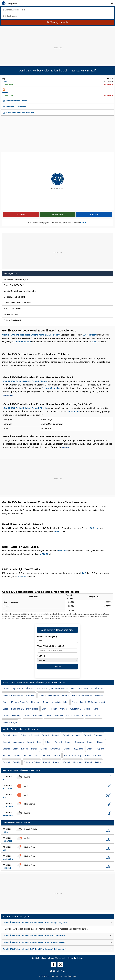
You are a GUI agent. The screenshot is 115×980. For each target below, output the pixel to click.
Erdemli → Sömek (93, 756)
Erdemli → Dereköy (12, 762)
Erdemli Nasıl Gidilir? (13, 320)
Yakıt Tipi (42, 656)
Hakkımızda (71, 958)
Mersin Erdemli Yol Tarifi (14, 297)
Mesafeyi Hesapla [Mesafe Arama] (58, 22)
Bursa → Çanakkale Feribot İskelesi (87, 689)
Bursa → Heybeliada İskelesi (55, 702)
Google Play (57, 971)
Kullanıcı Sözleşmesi (56, 958)
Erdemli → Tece (34, 742)
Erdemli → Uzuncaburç (13, 742)
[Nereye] (57, 16)
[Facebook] (54, 964)
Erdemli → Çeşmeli (96, 742)
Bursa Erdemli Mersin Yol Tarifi (17, 303)
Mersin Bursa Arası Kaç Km (16, 279)
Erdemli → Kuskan (52, 762)
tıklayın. (65, 447)
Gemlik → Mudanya (54, 716)
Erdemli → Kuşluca (95, 749)
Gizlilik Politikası (39, 958)
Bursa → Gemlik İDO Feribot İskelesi (88, 702)
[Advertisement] (57, 44)
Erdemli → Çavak (32, 756)
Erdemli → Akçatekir (72, 735)
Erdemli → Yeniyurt (53, 742)
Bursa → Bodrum (94, 716)
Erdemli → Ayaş (10, 735)
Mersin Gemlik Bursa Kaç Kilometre (20, 291)
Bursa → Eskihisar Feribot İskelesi (88, 695)
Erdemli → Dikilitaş (94, 762)
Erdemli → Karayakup (50, 749)
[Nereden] (57, 10)
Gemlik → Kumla (49, 709)
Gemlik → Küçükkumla (70, 709)
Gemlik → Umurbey (12, 716)
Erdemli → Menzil (29, 749)
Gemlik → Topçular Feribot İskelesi (18, 689)
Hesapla (57, 667)
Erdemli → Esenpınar (94, 735)
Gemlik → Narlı (91, 709)
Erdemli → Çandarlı (12, 756)
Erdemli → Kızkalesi (30, 735)
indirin (83, 223)
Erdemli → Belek (10, 749)
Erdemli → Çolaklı (32, 762)
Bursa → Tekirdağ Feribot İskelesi (54, 695)
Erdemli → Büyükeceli (73, 749)
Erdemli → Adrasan (52, 756)
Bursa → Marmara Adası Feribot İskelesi (21, 702)
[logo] (10, 3)
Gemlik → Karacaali (33, 716)
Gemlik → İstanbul (74, 716)
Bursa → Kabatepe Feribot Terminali (19, 695)
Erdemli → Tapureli (51, 735)
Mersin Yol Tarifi (11, 314)
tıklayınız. (8, 395)
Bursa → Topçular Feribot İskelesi (53, 689)
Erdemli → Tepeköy (72, 756)
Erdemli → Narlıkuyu (73, 762)
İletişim (80, 958)
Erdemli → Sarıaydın (74, 742)
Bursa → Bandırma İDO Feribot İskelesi (21, 709)
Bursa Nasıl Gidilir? (12, 309)
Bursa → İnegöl (10, 722)
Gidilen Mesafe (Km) (47, 637)
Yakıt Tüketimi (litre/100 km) (51, 646)
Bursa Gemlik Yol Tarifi (14, 285)
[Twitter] (60, 964)
